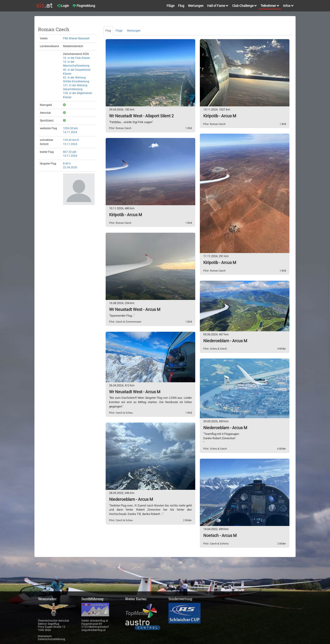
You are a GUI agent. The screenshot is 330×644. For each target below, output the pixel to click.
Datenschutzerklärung (51, 639)
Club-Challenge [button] (245, 6)
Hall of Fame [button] (218, 6)
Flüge (170, 6)
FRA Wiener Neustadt (76, 38)
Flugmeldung (84, 6)
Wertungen (196, 6)
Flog (181, 6)
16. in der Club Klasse (76, 58)
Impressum (45, 636)
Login (63, 6)
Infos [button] (288, 6)
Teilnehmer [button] (270, 6)
